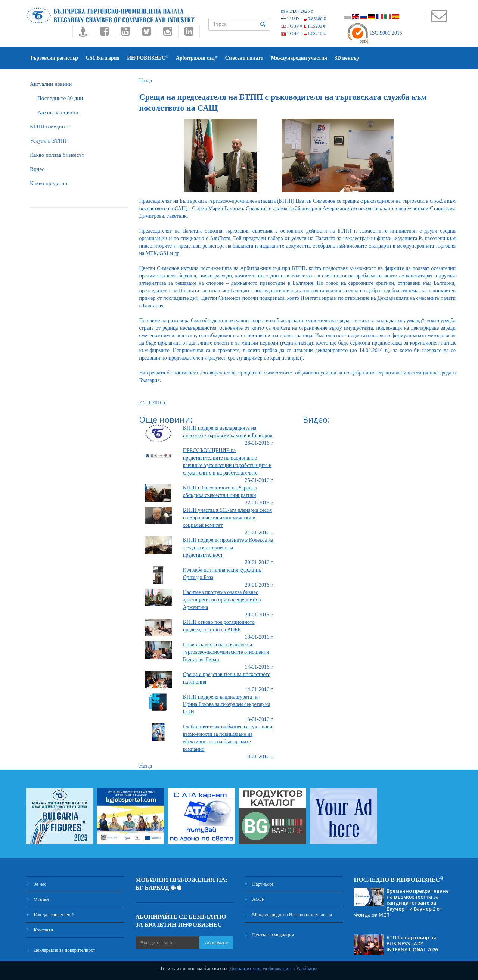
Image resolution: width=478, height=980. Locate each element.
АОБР (254, 899)
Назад (146, 80)
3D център (347, 58)
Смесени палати (244, 58)
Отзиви (38, 899)
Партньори (260, 884)
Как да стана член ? (50, 914)
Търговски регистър (54, 58)
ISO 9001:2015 (374, 33)
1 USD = (304, 19)
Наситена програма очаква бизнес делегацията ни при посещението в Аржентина (222, 600)
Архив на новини (58, 112)
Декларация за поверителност (61, 950)
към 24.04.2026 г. (297, 11)
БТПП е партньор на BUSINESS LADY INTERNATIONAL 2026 (412, 943)
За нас (36, 884)
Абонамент (216, 942)
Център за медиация (269, 935)
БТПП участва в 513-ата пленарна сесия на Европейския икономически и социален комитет (227, 518)
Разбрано (307, 969)
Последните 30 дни (60, 98)
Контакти (40, 930)
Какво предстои (49, 183)
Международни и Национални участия (288, 914)
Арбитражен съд (197, 58)
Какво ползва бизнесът (57, 155)
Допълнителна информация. (261, 969)
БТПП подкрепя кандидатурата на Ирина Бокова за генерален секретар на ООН (227, 704)
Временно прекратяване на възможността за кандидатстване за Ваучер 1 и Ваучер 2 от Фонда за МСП (401, 903)
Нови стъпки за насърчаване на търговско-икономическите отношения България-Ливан (226, 652)
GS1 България (103, 58)
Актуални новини (51, 84)
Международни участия (299, 58)
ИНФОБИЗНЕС (148, 58)
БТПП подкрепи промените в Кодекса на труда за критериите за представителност (228, 547)
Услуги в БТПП (48, 141)
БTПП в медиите (50, 127)
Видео (37, 169)
